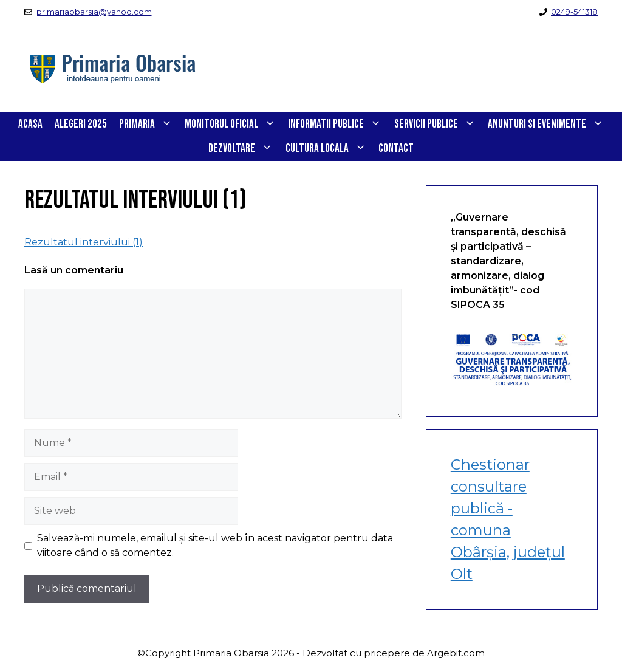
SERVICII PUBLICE (438, 125)
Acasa (30, 124)
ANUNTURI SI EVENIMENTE (549, 125)
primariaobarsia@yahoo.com (94, 12)
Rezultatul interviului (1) (84, 242)
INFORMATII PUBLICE (338, 125)
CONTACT (396, 149)
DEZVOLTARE (244, 149)
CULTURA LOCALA (329, 149)
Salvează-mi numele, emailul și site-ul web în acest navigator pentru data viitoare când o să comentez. (215, 545)
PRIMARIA (149, 125)
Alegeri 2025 (81, 124)
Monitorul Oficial (233, 125)
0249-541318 (574, 12)
